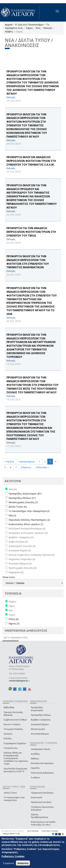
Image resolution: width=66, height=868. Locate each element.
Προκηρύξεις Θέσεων (41, 715)
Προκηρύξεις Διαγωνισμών (37, 709)
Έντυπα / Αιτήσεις (12, 724)
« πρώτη (9, 461)
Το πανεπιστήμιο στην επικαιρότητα (14, 799)
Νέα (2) (12, 515)
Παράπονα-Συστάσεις (41, 802)
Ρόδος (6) (14, 619)
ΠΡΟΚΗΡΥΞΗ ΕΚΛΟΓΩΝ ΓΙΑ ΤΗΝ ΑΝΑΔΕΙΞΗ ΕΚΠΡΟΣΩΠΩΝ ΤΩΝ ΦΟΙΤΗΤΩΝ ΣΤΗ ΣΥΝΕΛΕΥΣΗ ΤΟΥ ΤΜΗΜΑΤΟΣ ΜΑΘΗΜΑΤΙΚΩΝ (28, 262)
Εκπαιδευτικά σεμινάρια (42, 763)
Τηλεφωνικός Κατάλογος (42, 793)
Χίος (38, 28)
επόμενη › (26, 467)
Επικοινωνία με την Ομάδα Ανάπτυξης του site (43, 823)
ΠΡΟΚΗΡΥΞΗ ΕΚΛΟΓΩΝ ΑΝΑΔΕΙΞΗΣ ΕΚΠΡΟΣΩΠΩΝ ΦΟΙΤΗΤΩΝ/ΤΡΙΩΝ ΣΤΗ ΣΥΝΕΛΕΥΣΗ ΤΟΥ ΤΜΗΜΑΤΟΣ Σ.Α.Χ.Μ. (31, 161)
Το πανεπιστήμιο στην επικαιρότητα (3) (29, 511)
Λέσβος (9, 31)
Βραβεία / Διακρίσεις (41, 720)
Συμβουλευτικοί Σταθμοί (15, 720)
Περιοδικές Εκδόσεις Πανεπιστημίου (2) (29, 520)
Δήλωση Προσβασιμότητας (40, 816)
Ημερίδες (35, 768)
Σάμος (29, 28)
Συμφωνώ (8, 863)
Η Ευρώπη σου (11, 748)
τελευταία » (42, 467)
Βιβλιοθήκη (9, 707)
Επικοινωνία (37, 797)
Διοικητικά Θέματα (40, 724)
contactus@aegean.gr (19, 681)
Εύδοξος (8, 738)
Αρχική (9, 24)
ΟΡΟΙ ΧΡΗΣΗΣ (33, 831)
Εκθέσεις (35, 759)
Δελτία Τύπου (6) (18, 507)
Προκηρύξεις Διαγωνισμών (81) (25, 494)
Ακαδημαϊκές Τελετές (41, 749)
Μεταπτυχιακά (38, 729)
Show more (9, 577)
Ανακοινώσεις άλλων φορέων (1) (26, 524)
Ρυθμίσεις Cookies (13, 856)
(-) (6, 637)
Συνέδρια (35, 778)
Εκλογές (48, 28)
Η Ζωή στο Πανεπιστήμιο (29, 24)
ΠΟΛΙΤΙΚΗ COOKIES (50, 831)
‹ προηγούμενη (26, 461)
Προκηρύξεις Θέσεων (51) (22, 498)
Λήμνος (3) (14, 623)
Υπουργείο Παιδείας (13, 729)
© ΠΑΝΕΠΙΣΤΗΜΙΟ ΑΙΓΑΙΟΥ (13, 831)
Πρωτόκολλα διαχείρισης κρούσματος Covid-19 (15, 770)
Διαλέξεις (35, 754)
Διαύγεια (8, 734)
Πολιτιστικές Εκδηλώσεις (42, 773)
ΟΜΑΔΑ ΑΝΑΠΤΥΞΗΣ (11, 834)
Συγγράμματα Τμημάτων (15, 743)
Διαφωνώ (23, 863)
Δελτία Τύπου (10, 793)
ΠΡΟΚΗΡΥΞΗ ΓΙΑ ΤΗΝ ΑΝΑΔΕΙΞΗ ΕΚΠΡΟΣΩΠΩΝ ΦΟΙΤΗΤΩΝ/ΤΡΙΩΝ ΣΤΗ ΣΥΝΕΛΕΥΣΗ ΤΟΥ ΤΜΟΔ (31, 232)
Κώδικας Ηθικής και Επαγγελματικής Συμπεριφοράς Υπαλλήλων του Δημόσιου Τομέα (16, 758)
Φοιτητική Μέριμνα (40, 734)
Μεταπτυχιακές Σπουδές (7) (23, 502)
